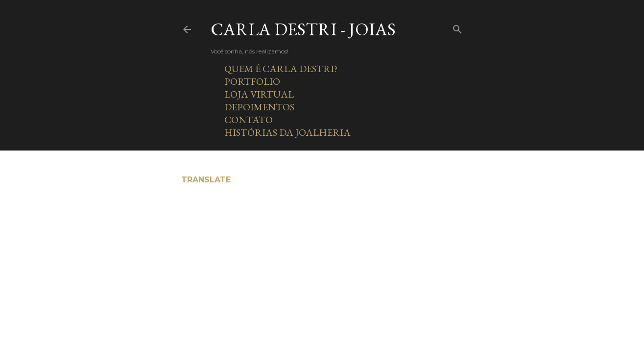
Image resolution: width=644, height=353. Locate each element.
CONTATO (249, 120)
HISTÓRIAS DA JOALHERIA (287, 132)
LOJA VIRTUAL (259, 94)
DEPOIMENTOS (259, 107)
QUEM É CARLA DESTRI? (281, 69)
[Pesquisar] (457, 27)
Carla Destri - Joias (303, 29)
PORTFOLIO (252, 81)
